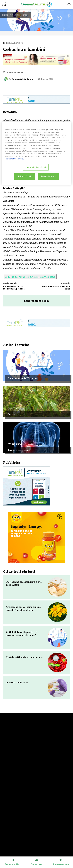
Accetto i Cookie (48, 176)
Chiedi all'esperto (19, 15)
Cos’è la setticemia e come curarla (24, 657)
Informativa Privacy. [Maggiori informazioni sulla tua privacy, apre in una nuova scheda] (15, 159)
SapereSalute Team (22, 79)
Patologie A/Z (15, 444)
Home (5, 15)
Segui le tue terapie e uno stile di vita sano (30, 277)
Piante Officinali (17, 408)
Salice (11, 414)
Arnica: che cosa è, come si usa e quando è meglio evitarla (23, 608)
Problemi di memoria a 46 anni (56, 288)
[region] (37, 153)
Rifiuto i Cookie (25, 176)
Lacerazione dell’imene (22, 378)
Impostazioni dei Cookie (36, 167)
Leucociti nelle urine (17, 682)
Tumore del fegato (19, 450)
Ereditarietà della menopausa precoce (14, 288)
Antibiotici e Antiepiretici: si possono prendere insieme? (22, 634)
